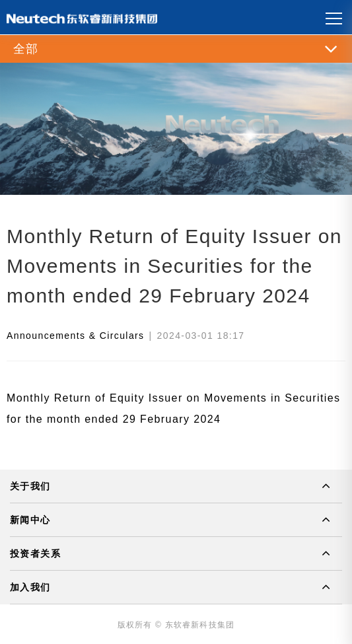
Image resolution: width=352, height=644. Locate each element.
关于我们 (30, 486)
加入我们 (30, 587)
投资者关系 (35, 554)
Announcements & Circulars (76, 336)
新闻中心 (30, 520)
